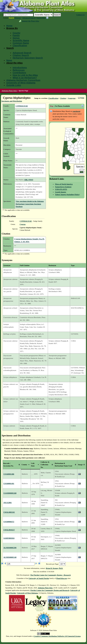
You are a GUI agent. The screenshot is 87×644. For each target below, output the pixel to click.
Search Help (41, 18)
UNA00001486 (9, 474)
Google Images (61, 192)
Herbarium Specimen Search (28, 58)
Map (52, 106)
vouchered (76, 111)
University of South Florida (39, 578)
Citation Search (21, 55)
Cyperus (23, 224)
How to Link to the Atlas (25, 75)
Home (9, 26)
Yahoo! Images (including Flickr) (67, 194)
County (16, 33)
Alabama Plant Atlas (9, 91)
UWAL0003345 (9, 512)
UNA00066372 (9, 522)
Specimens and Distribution (12, 101)
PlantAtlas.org (62, 578)
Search (11, 18)
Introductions (20, 68)
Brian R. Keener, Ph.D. (54, 568)
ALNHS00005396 (10, 548)
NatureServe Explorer (63, 187)
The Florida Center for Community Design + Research (50, 575)
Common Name (21, 43)
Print (82, 98)
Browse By (12, 28)
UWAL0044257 (9, 530)
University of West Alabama (21, 83)
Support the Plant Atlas (30, 21)
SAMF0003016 (9, 538)
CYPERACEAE (22, 106)
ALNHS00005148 (10, 557)
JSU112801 (8, 502)
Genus (16, 38)
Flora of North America (64, 184)
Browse (18, 18)
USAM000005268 (10, 493)
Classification (20, 46)
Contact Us (81, 15)
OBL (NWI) (29, 180)
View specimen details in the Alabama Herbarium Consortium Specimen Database (30, 204)
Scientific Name (21, 40)
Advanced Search (29, 18)
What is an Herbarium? (25, 78)
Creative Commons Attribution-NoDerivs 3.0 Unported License (57, 636)
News (9, 60)
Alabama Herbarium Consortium (23, 80)
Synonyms (71, 98)
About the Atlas (14, 63)
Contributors (19, 73)
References (19, 70)
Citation (63, 98)
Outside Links (14, 85)
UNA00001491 (9, 483)
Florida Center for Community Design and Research (50, 590)
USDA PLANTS (61, 189)
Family (16, 35)
